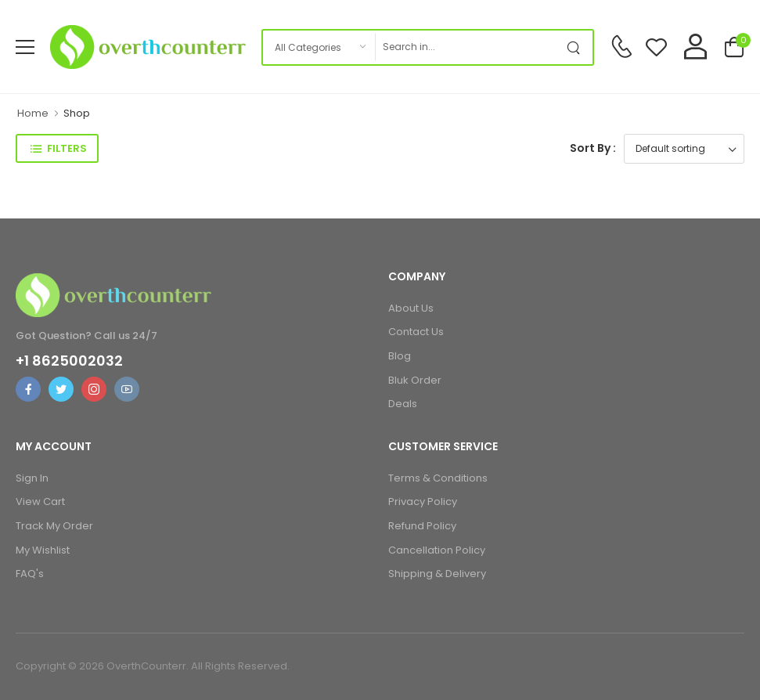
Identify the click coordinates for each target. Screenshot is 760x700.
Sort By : (593, 148)
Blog (400, 356)
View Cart (40, 502)
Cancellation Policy (437, 550)
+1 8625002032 (69, 361)
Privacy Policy (423, 502)
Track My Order (54, 526)
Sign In (32, 478)
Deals (403, 404)
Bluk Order (415, 380)
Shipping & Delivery (437, 574)
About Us (411, 308)
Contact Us (416, 332)
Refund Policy (422, 526)
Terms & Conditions (438, 478)
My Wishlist (43, 550)
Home (33, 113)
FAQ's (30, 574)
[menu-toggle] (25, 47)
